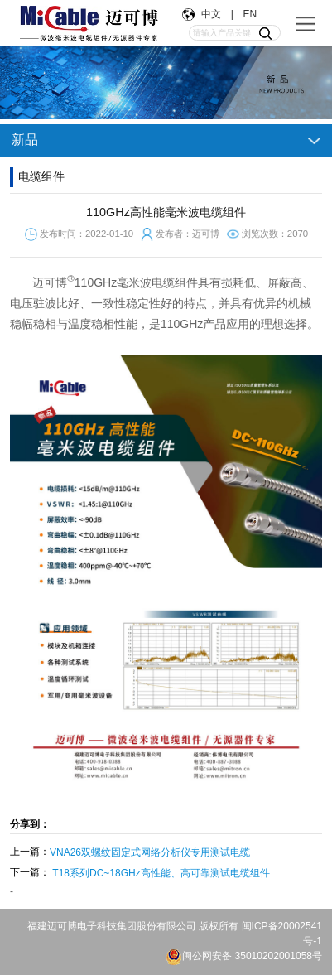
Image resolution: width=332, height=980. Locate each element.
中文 (213, 14)
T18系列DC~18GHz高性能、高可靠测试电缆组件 (161, 873)
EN (249, 14)
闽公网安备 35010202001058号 (244, 956)
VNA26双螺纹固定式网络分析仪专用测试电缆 (150, 852)
